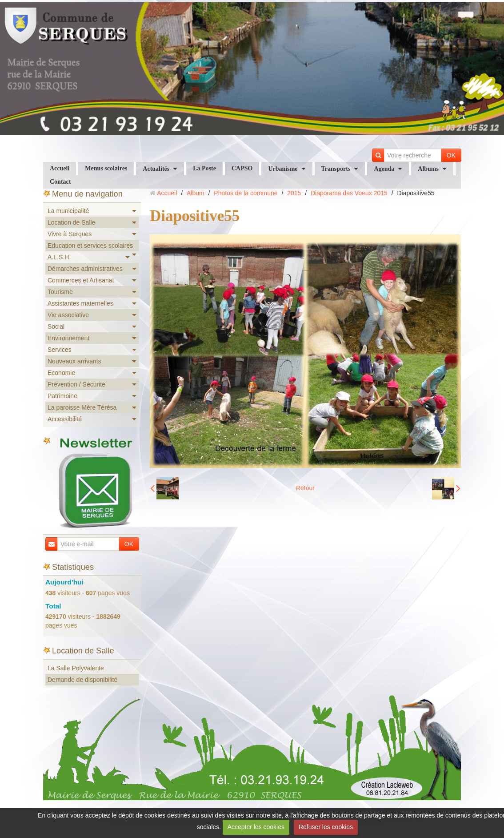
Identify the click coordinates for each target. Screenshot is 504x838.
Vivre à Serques (70, 234)
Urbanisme (283, 169)
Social (56, 326)
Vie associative (68, 315)
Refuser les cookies (326, 827)
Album (196, 193)
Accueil (60, 168)
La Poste (204, 168)
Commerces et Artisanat (81, 280)
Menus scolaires (106, 168)
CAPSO (242, 168)
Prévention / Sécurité (76, 384)
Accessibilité (65, 419)
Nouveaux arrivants (74, 361)
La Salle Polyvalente (76, 668)
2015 (294, 193)
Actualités (156, 169)
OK (451, 155)
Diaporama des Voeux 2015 (349, 193)
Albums (428, 169)
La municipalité (68, 211)
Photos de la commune (246, 193)
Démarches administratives (85, 269)
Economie (61, 373)
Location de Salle (71, 222)
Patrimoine (62, 396)
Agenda (384, 169)
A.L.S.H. (59, 257)
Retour (305, 488)
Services (60, 350)
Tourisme (60, 292)
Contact (60, 182)
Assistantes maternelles (80, 303)
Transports (336, 169)
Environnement (68, 338)
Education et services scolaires (90, 246)
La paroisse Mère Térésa (82, 407)
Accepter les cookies (256, 827)
